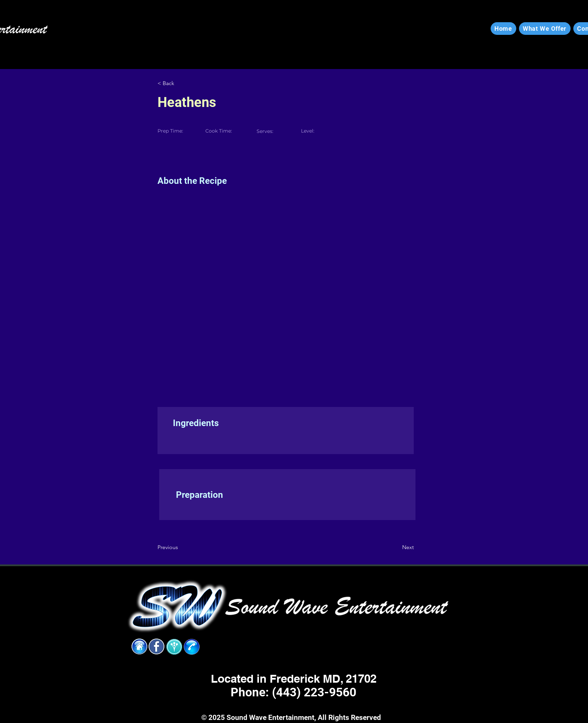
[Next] (397, 547)
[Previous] (180, 547)
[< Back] (180, 83)
